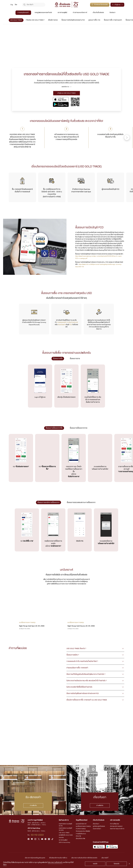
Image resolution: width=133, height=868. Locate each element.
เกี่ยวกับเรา (96, 824)
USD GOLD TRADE (16, 20)
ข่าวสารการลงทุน (81, 829)
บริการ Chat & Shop (64, 842)
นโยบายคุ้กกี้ (105, 858)
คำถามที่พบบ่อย (115, 824)
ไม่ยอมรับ (117, 864)
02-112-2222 (37, 835)
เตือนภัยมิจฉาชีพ (80, 839)
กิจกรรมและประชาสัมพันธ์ (83, 831)
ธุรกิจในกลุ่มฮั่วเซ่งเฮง (99, 826)
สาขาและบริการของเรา (116, 826)
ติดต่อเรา (113, 13)
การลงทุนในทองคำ (23, 13)
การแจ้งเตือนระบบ (81, 834)
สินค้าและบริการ (64, 820)
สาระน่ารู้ (78, 836)
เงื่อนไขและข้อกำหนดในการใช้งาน (58, 858)
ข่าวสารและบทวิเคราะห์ (80, 13)
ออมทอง (61, 838)
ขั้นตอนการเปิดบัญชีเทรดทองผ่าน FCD (73, 20)
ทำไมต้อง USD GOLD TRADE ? (35, 20)
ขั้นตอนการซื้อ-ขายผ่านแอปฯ (113, 20)
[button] (127, 138)
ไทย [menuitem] (16, 5)
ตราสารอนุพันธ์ (62, 13)
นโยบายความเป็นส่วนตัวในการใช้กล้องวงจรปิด (84, 858)
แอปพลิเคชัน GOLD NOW (66, 835)
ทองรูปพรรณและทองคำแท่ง (43, 13)
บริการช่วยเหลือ (115, 820)
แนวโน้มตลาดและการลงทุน (83, 826)
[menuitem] (12, 5)
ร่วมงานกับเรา (97, 829)
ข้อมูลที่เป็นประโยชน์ (82, 820)
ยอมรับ (95, 864)
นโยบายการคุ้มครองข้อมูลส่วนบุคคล (35, 858)
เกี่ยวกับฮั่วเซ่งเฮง (98, 13)
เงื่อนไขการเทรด (53, 20)
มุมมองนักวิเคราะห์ (81, 824)
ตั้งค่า (5, 865)
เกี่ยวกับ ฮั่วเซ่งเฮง (99, 820)
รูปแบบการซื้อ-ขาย (94, 20)
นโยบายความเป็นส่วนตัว (55, 862)
